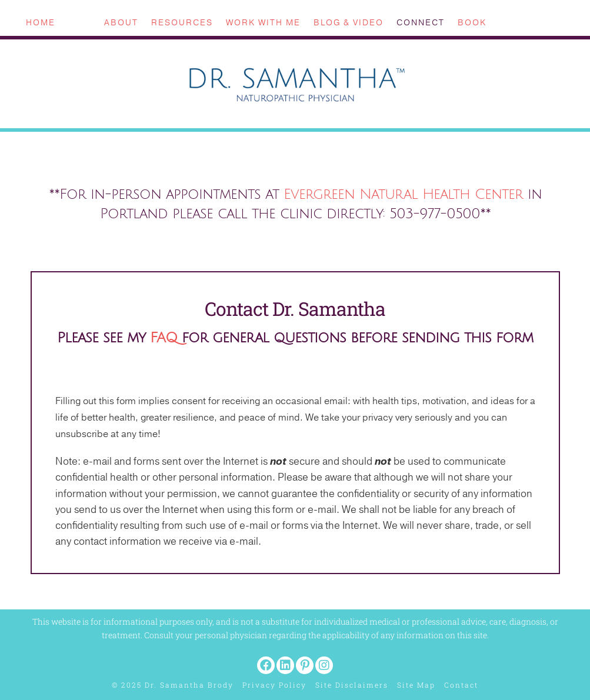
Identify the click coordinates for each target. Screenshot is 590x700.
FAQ (164, 338)
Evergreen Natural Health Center (403, 194)
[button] (266, 665)
